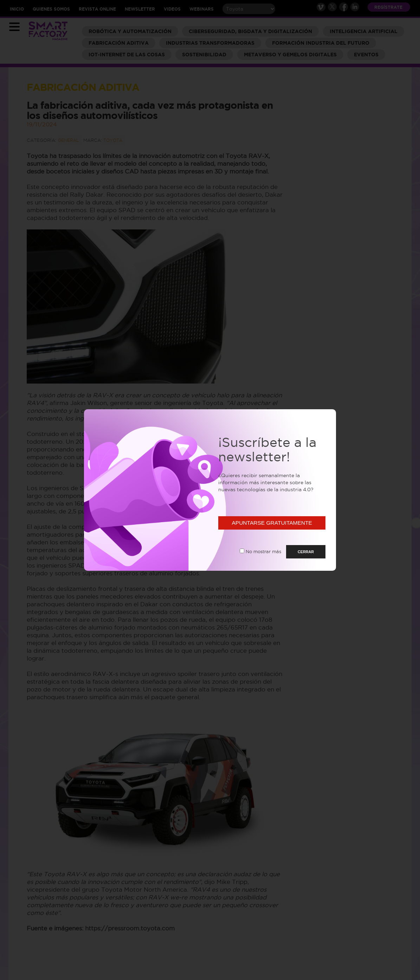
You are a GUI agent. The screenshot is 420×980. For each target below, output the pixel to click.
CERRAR (306, 552)
